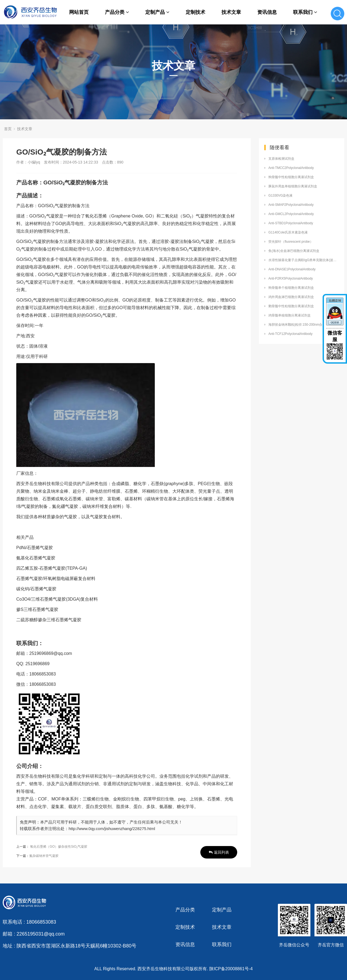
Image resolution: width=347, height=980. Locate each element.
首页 (8, 129)
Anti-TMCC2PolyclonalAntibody (291, 168)
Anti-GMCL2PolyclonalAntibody (291, 214)
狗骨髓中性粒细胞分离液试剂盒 (291, 177)
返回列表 (219, 852)
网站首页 (79, 12)
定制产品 (157, 12)
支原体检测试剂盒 (281, 159)
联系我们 (305, 12)
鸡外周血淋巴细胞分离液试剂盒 (291, 297)
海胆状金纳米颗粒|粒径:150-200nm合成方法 (300, 325)
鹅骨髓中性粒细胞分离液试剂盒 (291, 306)
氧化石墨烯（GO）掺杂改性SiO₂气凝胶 (59, 847)
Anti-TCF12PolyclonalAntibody (290, 334)
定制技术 (195, 12)
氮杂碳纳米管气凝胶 (44, 856)
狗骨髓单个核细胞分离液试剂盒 (291, 288)
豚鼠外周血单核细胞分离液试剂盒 (293, 186)
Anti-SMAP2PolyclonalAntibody (291, 205)
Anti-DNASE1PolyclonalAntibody (292, 269)
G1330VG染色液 (280, 196)
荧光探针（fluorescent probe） (291, 242)
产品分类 (117, 12)
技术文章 (231, 12)
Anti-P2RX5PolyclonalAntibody (291, 278)
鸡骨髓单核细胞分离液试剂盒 (290, 315)
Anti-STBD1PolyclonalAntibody (291, 223)
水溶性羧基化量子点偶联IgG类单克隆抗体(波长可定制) (304, 260)
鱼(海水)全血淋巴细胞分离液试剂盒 (294, 251)
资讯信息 (267, 12)
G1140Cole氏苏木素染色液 (288, 232)
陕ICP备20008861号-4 (231, 969)
